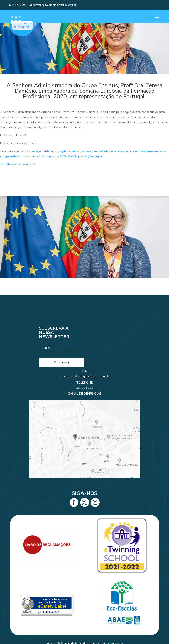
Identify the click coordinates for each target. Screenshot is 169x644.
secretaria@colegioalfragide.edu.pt (84, 376)
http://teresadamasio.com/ (17, 164)
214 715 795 (85, 388)
